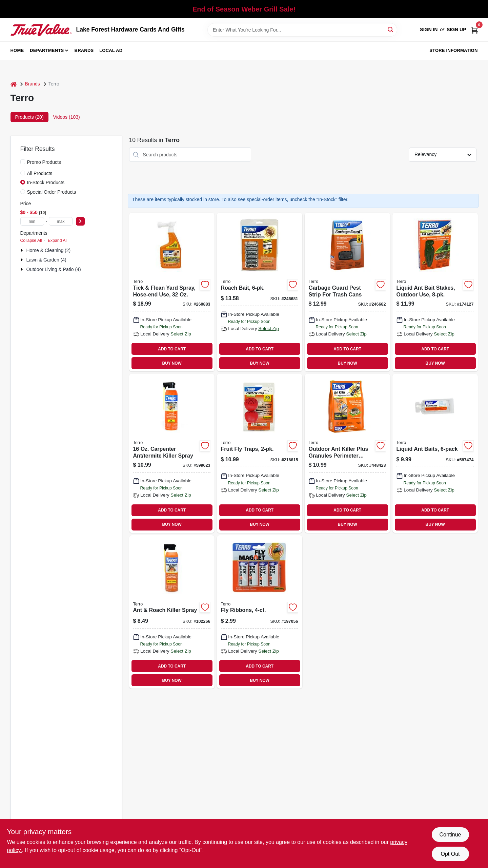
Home (17, 50)
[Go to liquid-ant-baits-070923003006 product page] (435, 453)
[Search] (391, 29)
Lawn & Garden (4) (46, 260)
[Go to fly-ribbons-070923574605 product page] (260, 612)
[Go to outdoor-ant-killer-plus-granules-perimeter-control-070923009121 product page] (347, 453)
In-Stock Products (46, 182)
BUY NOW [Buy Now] (172, 363)
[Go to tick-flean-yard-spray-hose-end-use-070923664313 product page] (172, 292)
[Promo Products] (23, 162)
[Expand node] (23, 250)
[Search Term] (302, 30)
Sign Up (456, 30)
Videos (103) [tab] (67, 117)
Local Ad (111, 50)
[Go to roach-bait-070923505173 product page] (260, 292)
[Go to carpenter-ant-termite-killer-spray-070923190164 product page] (172, 453)
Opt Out (450, 854)
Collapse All (31, 240)
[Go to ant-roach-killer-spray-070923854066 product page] (172, 612)
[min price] (32, 221)
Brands (84, 50)
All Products (40, 173)
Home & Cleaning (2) (49, 250)
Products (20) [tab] (29, 117)
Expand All (58, 240)
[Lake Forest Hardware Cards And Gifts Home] (41, 30)
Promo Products (44, 162)
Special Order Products (52, 192)
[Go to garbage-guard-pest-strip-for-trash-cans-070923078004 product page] (347, 292)
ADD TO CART (172, 349)
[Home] (14, 84)
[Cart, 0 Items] (474, 30)
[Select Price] (80, 221)
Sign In (429, 30)
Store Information (453, 50)
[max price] (61, 221)
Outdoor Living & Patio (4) (54, 269)
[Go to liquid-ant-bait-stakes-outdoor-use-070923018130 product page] (435, 292)
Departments (47, 50)
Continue (450, 835)
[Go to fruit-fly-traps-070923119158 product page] (260, 453)
